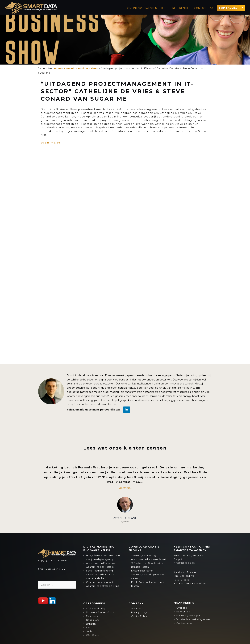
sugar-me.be (51, 143)
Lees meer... (125, 488)
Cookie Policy (139, 616)
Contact (200, 8)
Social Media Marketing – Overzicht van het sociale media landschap (100, 574)
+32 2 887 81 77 (189, 583)
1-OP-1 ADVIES (228, 8)
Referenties (181, 8)
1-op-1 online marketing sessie (193, 619)
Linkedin (91, 624)
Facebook (92, 616)
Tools (89, 631)
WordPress (92, 635)
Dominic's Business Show (81, 69)
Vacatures (137, 608)
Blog (165, 8)
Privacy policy (139, 612)
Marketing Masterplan (189, 615)
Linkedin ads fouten (142, 571)
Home (58, 69)
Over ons (182, 608)
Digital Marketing (96, 608)
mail (205, 583)
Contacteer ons (185, 623)
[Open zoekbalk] (212, 8)
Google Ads (93, 620)
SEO (89, 628)
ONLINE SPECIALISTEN (142, 8)
